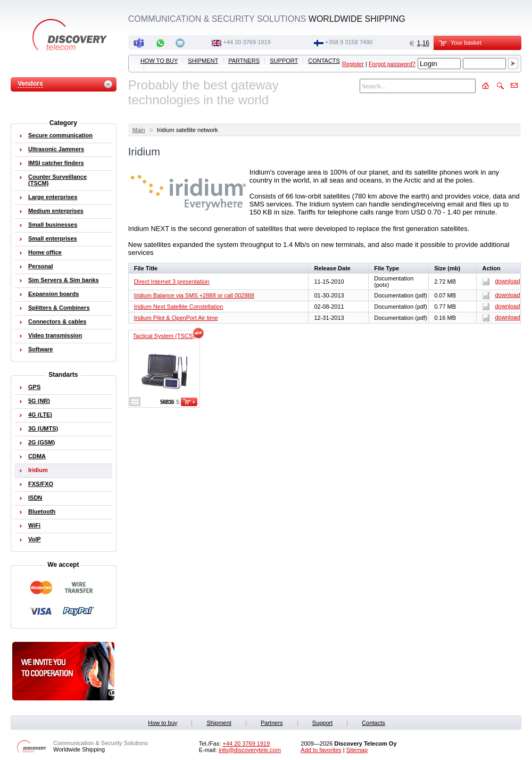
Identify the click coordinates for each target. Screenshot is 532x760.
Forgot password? (392, 64)
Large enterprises (53, 197)
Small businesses (53, 225)
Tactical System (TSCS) (164, 336)
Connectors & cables (57, 321)
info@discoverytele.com (250, 750)
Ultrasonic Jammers (56, 149)
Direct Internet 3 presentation (172, 282)
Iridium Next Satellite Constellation (179, 307)
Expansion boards (53, 294)
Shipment (203, 61)
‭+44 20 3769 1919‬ (247, 42)
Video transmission (55, 335)
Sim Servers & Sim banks (64, 280)
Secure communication (60, 135)
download (501, 281)
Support (284, 61)
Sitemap (357, 750)
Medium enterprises (56, 211)
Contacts (324, 61)
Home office (45, 252)
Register (353, 64)
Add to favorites (321, 750)
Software (40, 349)
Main (139, 130)
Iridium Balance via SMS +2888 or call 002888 (194, 295)
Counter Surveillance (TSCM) (57, 180)
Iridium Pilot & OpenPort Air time (176, 318)
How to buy (159, 61)
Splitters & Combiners (59, 308)
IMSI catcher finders (56, 163)
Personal (40, 266)
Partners (244, 61)
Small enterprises (53, 238)
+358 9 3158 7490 (349, 42)
